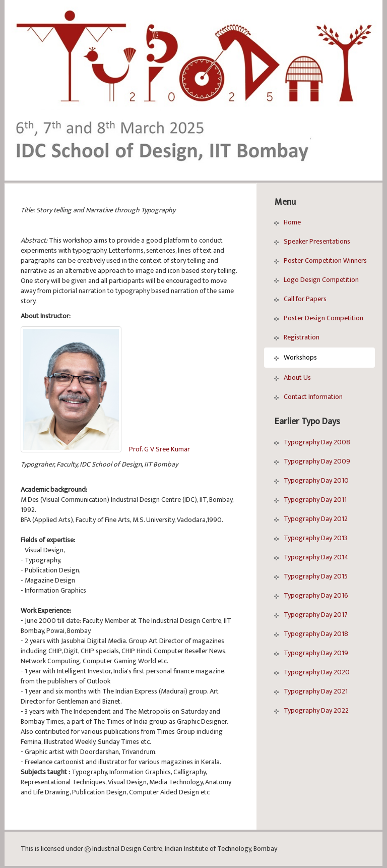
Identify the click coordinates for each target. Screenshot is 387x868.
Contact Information (308, 397)
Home (287, 222)
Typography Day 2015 (311, 576)
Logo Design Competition (316, 280)
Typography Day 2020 (312, 672)
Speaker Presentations (312, 241)
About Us (293, 378)
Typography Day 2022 (311, 710)
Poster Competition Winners (320, 261)
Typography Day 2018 (311, 634)
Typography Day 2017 (311, 615)
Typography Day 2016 (311, 595)
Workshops (296, 357)
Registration (297, 337)
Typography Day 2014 (311, 557)
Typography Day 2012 (311, 519)
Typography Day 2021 (311, 691)
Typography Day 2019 (311, 653)
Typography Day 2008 (312, 442)
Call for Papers (300, 299)
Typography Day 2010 (311, 480)
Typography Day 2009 (312, 461)
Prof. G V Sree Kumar (159, 449)
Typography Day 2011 (310, 500)
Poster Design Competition (319, 318)
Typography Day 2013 (311, 538)
